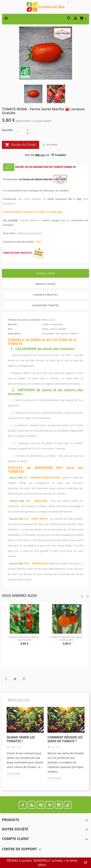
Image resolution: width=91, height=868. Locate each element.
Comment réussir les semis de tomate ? (65, 739)
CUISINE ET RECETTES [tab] (46, 295)
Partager (6, 679)
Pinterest (24, 679)
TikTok (68, 805)
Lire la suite (13, 773)
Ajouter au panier (21, 145)
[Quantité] (21, 131)
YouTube (41, 805)
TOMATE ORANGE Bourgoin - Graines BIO (67, 638)
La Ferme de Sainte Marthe (36, 179)
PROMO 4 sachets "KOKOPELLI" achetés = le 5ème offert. (42, 863)
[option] (25, 744)
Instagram (59, 805)
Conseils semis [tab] (45, 273)
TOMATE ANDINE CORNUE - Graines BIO (24, 638)
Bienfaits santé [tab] (45, 284)
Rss (32, 805)
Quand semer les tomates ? (21, 739)
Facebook (23, 805)
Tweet (15, 679)
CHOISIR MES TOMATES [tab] (46, 305)
